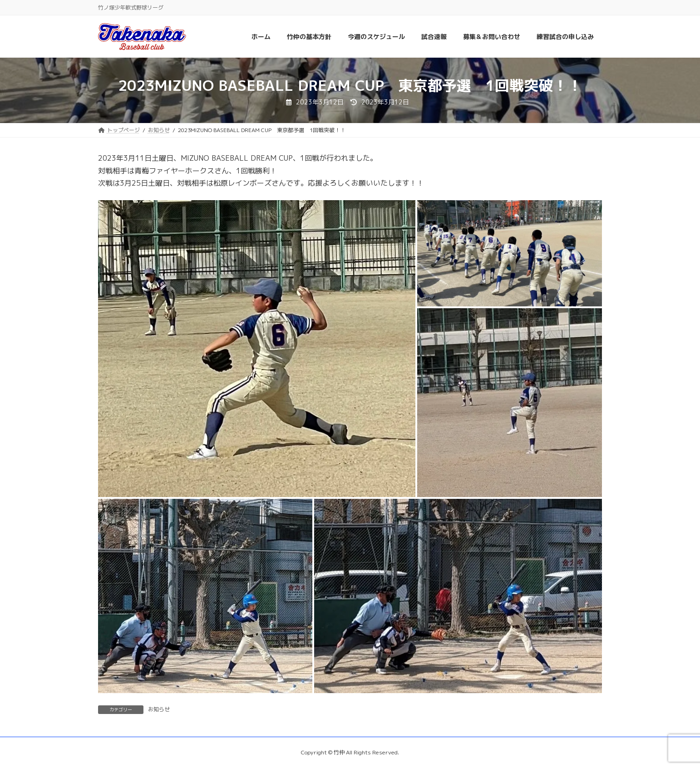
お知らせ (159, 709)
